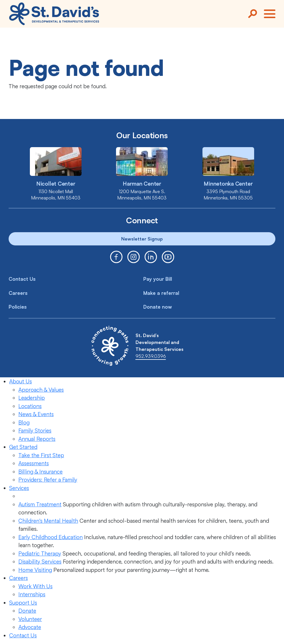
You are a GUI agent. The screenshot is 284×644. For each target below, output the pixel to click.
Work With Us (35, 586)
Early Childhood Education (51, 537)
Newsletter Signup (142, 239)
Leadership (32, 398)
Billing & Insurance (40, 472)
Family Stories (35, 430)
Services (19, 488)
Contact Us (22, 279)
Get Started (23, 447)
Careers (18, 293)
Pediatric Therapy (40, 553)
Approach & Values (41, 390)
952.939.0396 (151, 356)
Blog (24, 422)
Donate (27, 611)
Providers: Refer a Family (48, 480)
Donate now (158, 307)
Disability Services (40, 562)
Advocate (30, 627)
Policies (18, 307)
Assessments (34, 463)
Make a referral (161, 293)
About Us (21, 381)
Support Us (23, 603)
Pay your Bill (158, 279)
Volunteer (30, 619)
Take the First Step (41, 455)
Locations (30, 406)
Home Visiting (35, 570)
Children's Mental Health (48, 521)
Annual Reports (37, 439)
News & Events (36, 414)
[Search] (252, 14)
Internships (32, 594)
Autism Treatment (40, 504)
